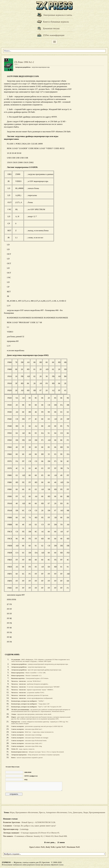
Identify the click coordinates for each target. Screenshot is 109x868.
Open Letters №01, (37, 847)
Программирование (97, 812)
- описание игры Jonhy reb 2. (27, 743)
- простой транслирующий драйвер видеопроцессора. (36, 670)
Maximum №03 (73, 847)
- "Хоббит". (28, 701)
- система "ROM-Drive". (26, 681)
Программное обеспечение (27, 812)
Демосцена (77, 812)
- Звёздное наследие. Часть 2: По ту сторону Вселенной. (38, 752)
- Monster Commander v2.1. (27, 675)
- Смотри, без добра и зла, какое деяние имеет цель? (30, 826)
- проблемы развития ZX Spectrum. (30, 695)
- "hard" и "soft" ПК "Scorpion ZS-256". (37, 707)
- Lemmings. (16, 829)
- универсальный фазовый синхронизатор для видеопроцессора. (40, 664)
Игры (12, 812)
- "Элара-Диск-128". (31, 704)
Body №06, (51, 847)
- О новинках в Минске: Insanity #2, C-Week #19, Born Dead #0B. (35, 836)
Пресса (42, 812)
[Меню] (54, 42)
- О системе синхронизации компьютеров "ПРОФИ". (36, 687)
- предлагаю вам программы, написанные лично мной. (31, 714)
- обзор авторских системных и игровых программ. (36, 755)
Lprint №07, (61, 847)
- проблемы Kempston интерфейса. (30, 684)
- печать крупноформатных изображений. (32, 698)
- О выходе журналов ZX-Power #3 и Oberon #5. (31, 833)
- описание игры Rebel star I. (27, 729)
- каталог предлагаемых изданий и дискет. (27, 758)
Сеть (70, 812)
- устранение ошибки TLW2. (28, 693)
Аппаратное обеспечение (56, 812)
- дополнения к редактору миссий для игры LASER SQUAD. (37, 726)
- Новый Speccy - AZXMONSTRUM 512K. (29, 822)
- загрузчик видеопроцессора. (29, 667)
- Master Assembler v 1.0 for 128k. (29, 673)
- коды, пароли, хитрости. (23, 749)
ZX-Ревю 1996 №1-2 (24, 62)
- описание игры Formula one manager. (30, 738)
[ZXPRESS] (54, 5)
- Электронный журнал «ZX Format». (30, 678)
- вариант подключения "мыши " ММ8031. (32, 690)
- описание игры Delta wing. (27, 746)
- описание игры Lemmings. (27, 735)
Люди (85, 812)
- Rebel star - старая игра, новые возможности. (32, 732)
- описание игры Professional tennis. (29, 741)
